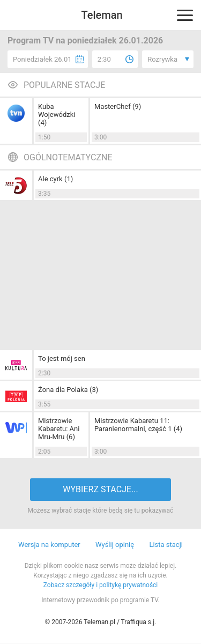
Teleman (102, 15)
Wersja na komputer (49, 545)
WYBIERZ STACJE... (100, 489)
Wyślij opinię (115, 545)
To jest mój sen (62, 358)
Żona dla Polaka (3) (68, 390)
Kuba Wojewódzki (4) (57, 114)
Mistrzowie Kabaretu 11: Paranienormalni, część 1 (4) (138, 425)
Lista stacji (166, 545)
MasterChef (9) (118, 106)
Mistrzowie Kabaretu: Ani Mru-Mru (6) (59, 429)
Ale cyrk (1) (55, 179)
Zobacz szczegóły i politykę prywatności (101, 585)
